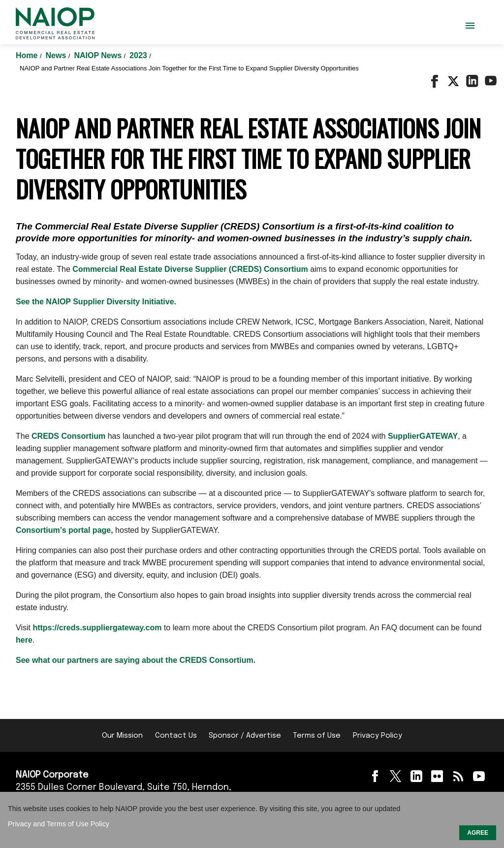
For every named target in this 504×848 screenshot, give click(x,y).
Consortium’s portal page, (64, 530)
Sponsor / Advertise (245, 736)
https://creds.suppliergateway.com (97, 628)
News (57, 55)
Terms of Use (317, 736)
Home (28, 55)
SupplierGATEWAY (423, 436)
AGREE (478, 833)
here (24, 640)
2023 (139, 55)
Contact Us (176, 736)
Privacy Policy (378, 736)
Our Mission (122, 736)
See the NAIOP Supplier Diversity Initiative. (96, 302)
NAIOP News (99, 55)
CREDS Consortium (68, 436)
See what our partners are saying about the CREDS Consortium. (136, 660)
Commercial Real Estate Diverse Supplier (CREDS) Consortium (190, 269)
